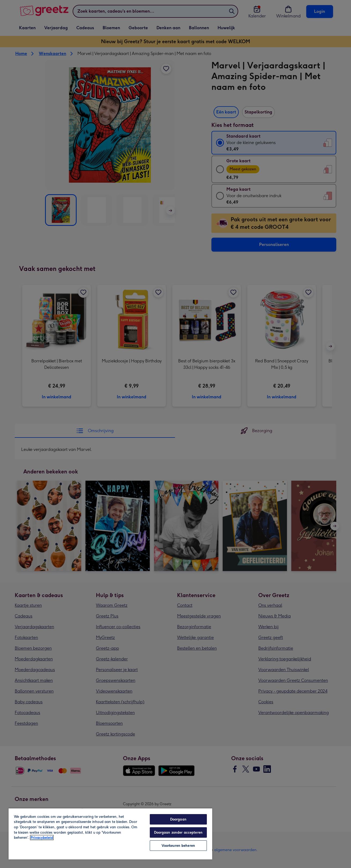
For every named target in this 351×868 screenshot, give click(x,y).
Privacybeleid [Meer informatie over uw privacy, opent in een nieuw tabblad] (42, 838)
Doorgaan (178, 819)
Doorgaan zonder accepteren (178, 832)
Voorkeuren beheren (178, 846)
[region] (110, 834)
